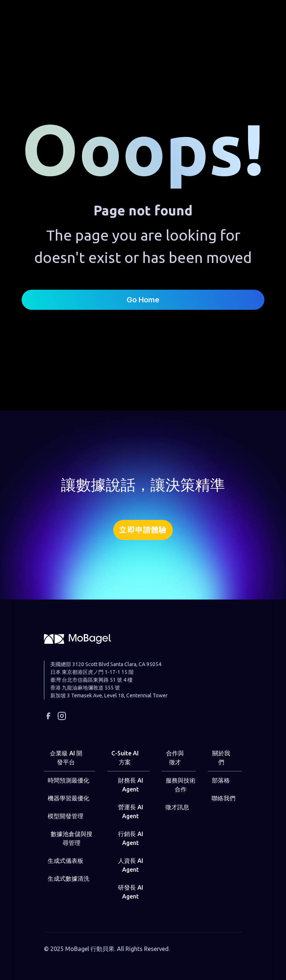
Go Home (143, 300)
